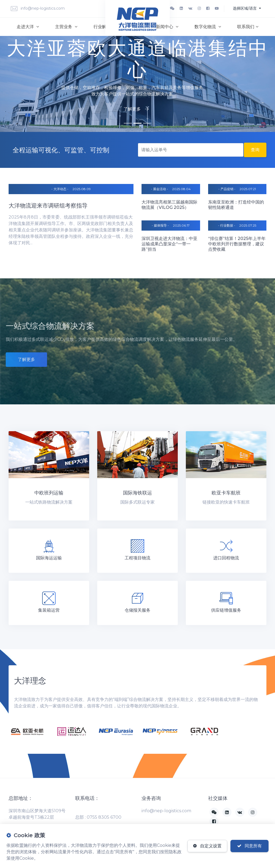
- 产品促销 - (227, 189)
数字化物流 (208, 27)
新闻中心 (167, 27)
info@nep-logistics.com (38, 9)
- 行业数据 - (227, 225)
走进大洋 (28, 27)
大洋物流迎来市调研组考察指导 (48, 206)
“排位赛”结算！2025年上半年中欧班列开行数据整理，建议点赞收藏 (237, 244)
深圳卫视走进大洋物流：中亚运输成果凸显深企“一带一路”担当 (169, 244)
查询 (255, 150)
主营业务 (66, 27)
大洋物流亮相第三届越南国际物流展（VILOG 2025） (169, 205)
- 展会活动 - (160, 189)
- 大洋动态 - (60, 189)
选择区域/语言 (245, 8)
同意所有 (249, 846)
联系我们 (248, 27)
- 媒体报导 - (160, 225)
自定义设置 (207, 846)
